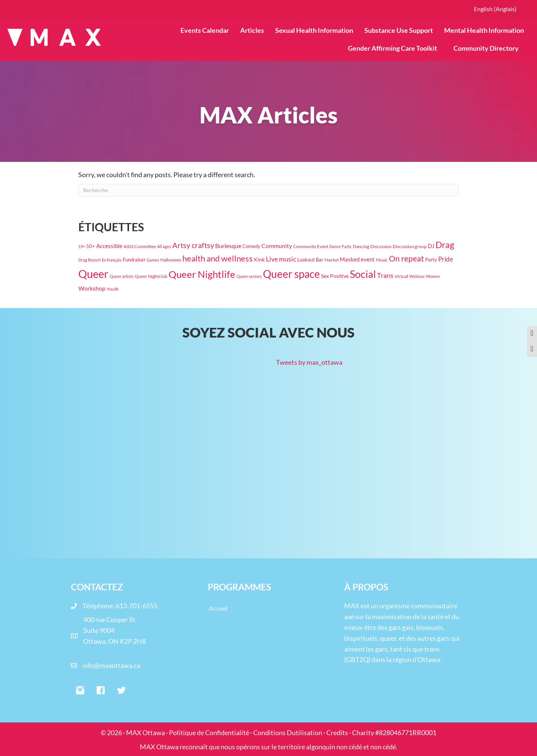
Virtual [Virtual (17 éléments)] (401, 276)
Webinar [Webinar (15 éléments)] (417, 276)
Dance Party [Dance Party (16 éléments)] (340, 246)
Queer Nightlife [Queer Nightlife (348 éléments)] (202, 274)
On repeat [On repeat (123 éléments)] (406, 258)
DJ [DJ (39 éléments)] (431, 246)
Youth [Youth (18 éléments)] (113, 289)
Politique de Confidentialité (209, 733)
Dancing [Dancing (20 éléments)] (361, 246)
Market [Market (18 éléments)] (332, 260)
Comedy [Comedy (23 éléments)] (251, 246)
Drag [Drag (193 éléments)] (445, 245)
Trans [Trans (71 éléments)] (385, 275)
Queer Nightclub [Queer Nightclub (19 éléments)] (151, 276)
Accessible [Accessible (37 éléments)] (109, 246)
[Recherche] (268, 190)
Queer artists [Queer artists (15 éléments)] (122, 276)
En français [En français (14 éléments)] (112, 260)
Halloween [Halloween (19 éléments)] (171, 260)
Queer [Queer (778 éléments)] (93, 274)
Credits (337, 733)
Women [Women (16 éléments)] (433, 276)
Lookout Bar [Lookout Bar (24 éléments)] (310, 260)
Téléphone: (99, 606)
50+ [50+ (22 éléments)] (91, 246)
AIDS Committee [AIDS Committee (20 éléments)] (140, 246)
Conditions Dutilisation (288, 733)
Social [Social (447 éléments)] (363, 274)
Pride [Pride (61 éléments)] (446, 259)
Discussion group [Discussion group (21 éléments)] (410, 246)
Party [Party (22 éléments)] (431, 260)
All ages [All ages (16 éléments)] (164, 246)
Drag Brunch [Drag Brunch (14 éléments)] (89, 260)
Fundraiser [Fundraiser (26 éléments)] (134, 260)
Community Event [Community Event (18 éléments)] (311, 246)
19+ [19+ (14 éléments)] (82, 246)
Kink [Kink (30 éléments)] (259, 259)
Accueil (218, 608)
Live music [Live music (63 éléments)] (281, 259)
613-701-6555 (136, 606)
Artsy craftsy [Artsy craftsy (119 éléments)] (193, 245)
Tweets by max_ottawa (309, 362)
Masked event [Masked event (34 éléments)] (357, 259)
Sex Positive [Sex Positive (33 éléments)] (335, 276)
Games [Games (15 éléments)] (153, 260)
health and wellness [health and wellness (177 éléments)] (218, 258)
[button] (80, 691)
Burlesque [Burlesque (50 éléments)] (228, 246)
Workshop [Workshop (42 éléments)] (92, 288)
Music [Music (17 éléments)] (382, 260)
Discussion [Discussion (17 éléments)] (381, 246)
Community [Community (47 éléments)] (277, 246)
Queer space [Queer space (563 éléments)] (291, 274)
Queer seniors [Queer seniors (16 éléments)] (249, 276)
